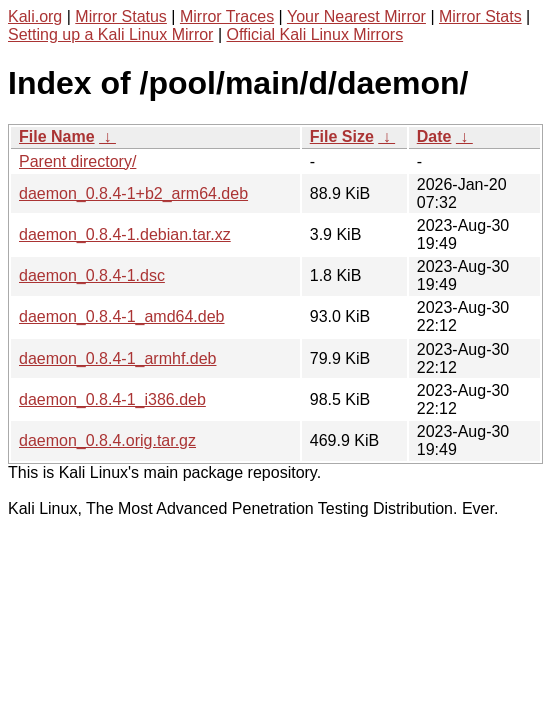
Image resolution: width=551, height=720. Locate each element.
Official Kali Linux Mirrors (314, 34)
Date (434, 136)
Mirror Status (121, 16)
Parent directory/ (77, 161)
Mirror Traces (227, 16)
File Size (342, 136)
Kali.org (35, 16)
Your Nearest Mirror (356, 16)
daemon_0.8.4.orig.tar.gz (107, 440)
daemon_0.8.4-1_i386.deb (112, 399)
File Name (57, 136)
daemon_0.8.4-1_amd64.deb (122, 316)
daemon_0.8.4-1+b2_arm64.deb (133, 193)
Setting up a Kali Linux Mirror (110, 34)
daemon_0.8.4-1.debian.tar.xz (125, 234)
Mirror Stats (480, 16)
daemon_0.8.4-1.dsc (92, 275)
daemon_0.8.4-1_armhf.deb (117, 358)
